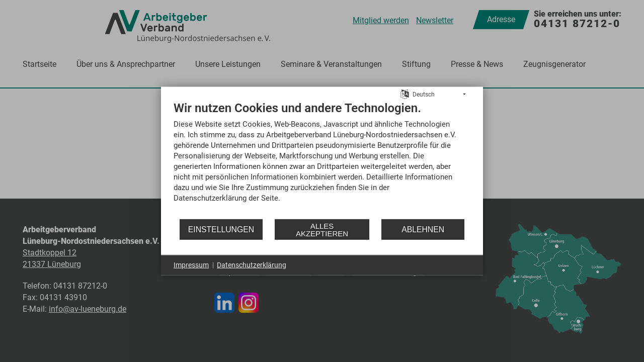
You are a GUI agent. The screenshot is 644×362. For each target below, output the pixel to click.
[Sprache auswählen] (405, 94)
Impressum (191, 265)
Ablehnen (423, 229)
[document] (322, 159)
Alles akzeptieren (322, 229)
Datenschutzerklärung (252, 265)
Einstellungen (221, 229)
